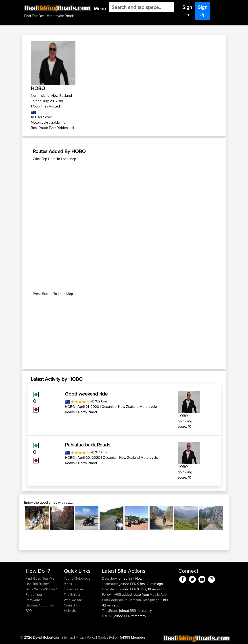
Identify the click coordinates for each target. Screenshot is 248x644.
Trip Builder (72, 595)
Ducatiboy (110, 578)
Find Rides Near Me (40, 578)
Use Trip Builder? (38, 584)
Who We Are (73, 600)
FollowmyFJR (112, 595)
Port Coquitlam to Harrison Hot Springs (131, 600)
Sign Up (203, 11)
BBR (131, 578)
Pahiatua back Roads (88, 445)
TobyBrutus (111, 611)
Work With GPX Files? (41, 589)
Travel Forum (73, 589)
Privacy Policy (85, 637)
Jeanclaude (111, 584)
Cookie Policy (108, 637)
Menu (100, 8)
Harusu (108, 616)
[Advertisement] (124, 193)
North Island (88, 412)
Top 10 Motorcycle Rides (77, 581)
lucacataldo (111, 589)
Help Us (70, 611)
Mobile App (158, 595)
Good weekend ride (86, 394)
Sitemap (67, 637)
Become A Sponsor (40, 605)
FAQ (29, 611)
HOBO (70, 407)
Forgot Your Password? (34, 597)
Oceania (108, 407)
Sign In (187, 11)
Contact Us (72, 605)
